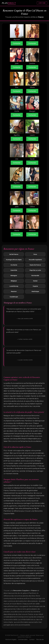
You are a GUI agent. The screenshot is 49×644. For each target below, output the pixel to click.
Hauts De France (35, 265)
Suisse (35, 281)
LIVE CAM (42, 3)
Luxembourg (14, 286)
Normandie (35, 276)
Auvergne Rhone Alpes (14, 260)
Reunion (14, 291)
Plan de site (40, 640)
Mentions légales (11, 640)
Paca (35, 254)
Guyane (35, 286)
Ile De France (14, 254)
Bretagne (14, 276)
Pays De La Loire (35, 270)
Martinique (35, 291)
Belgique (14, 281)
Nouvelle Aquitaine (35, 260)
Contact (32, 640)
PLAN (9, 3)
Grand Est (14, 270)
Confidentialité (23, 640)
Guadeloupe (14, 297)
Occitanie (14, 265)
